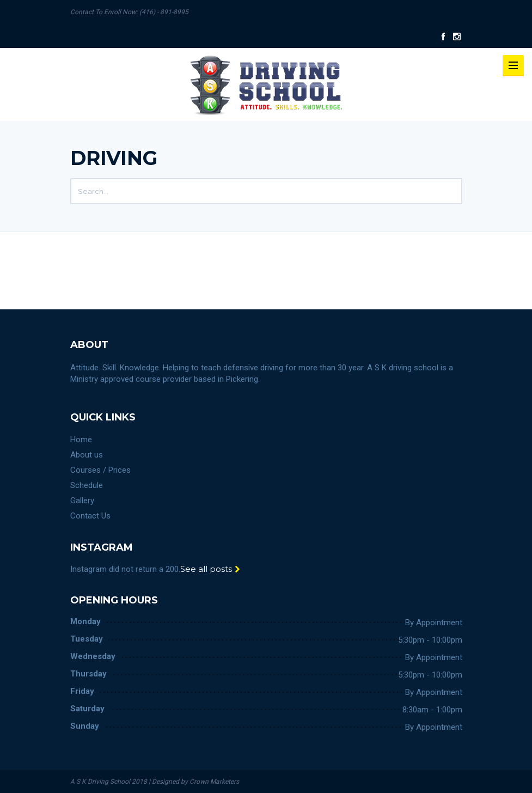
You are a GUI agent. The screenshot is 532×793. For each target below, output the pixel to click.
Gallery (82, 501)
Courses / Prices (100, 470)
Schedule (87, 485)
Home (81, 440)
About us (87, 455)
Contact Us (90, 516)
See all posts (210, 569)
